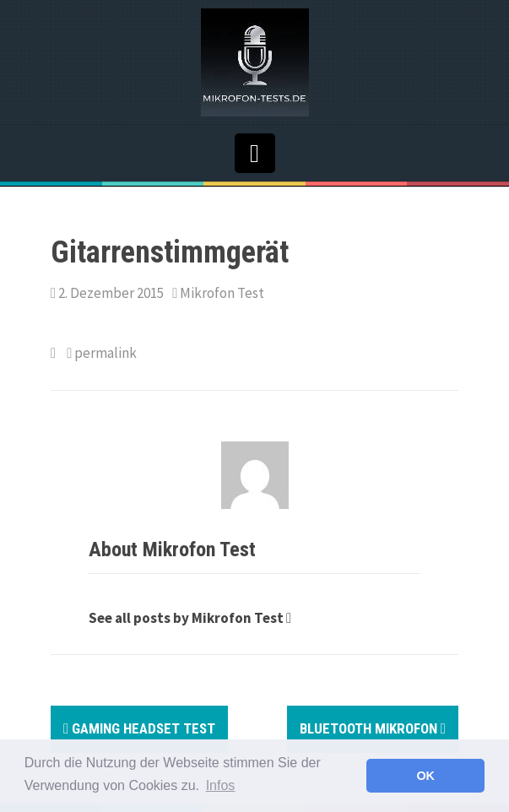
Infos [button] (221, 785)
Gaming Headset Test (139, 728)
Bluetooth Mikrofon (373, 728)
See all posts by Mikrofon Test (186, 618)
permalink (104, 353)
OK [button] (425, 776)
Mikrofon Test (222, 293)
